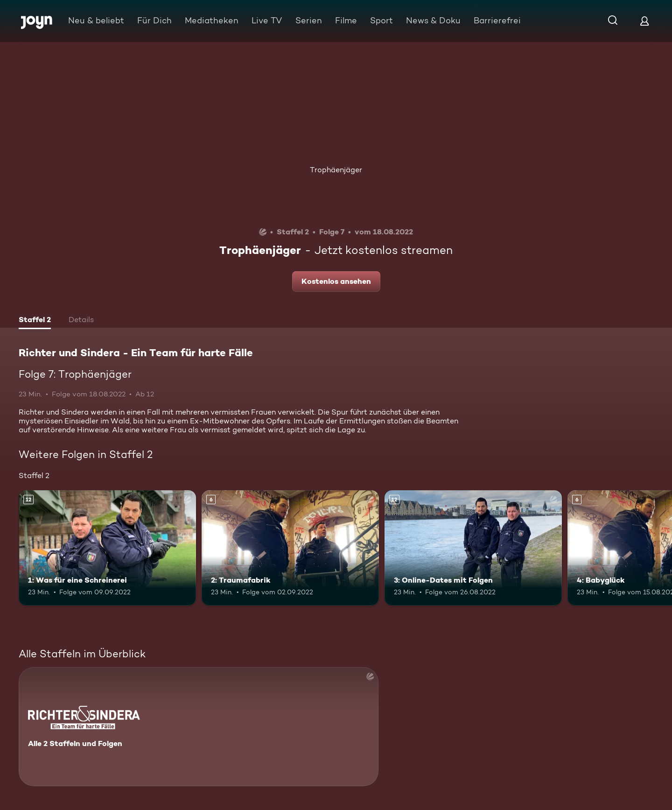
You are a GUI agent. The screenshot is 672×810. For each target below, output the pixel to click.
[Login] (644, 21)
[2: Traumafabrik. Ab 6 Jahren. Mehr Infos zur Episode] (290, 548)
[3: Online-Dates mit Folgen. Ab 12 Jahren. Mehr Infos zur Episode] (473, 548)
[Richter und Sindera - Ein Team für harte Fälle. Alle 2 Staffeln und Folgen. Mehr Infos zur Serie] (199, 727)
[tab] (35, 321)
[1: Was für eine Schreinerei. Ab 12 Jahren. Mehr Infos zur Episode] (107, 548)
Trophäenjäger (336, 170)
